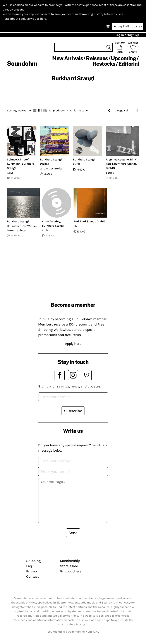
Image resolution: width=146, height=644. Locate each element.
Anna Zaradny (51, 221)
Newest (19, 110)
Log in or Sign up (127, 35)
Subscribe (73, 411)
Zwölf (76, 164)
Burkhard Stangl (51, 159)
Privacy (32, 571)
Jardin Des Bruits (51, 168)
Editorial (129, 64)
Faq (29, 566)
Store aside (69, 566)
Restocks (104, 64)
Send (73, 533)
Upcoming (124, 58)
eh (75, 226)
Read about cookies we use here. (25, 19)
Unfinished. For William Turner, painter (22, 228)
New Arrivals (68, 58)
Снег (10, 173)
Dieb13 (44, 164)
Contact (33, 576)
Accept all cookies (128, 26)
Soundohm (22, 63)
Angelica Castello (117, 159)
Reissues (97, 58)
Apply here (73, 344)
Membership (70, 561)
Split (45, 230)
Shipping (33, 561)
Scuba (110, 173)
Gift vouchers (71, 571)
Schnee (12, 159)
